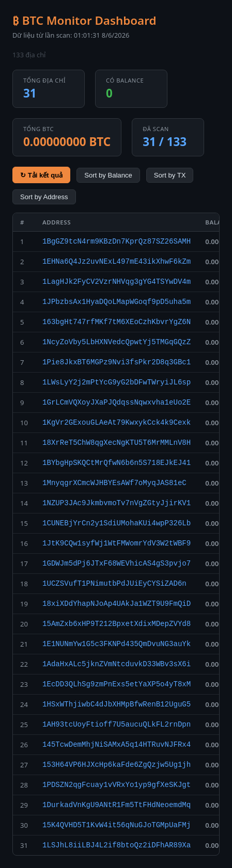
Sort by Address (44, 197)
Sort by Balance (108, 175)
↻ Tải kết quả (41, 175)
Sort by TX (170, 175)
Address (57, 222)
